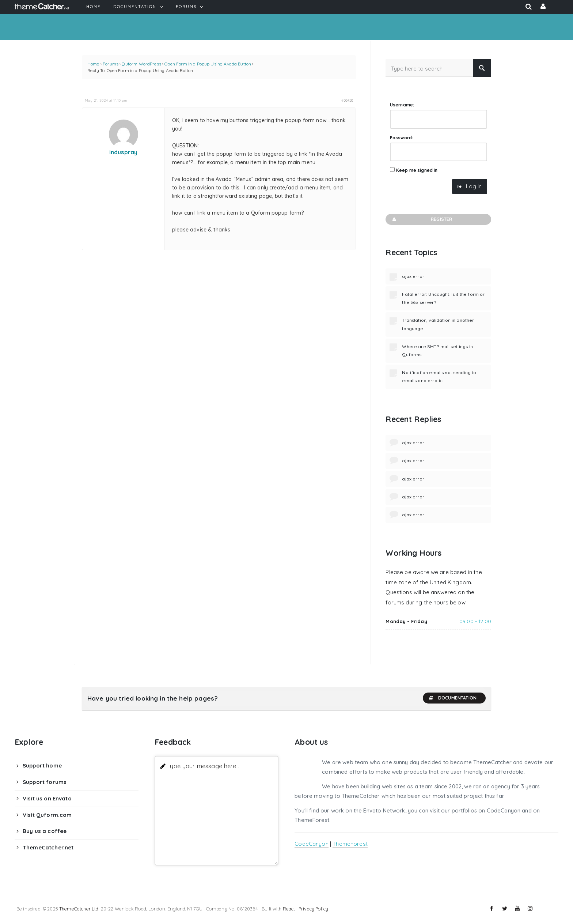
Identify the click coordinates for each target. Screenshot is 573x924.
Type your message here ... (204, 766)
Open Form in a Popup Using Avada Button (208, 64)
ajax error (413, 276)
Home (93, 64)
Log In (474, 186)
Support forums (45, 782)
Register (422, 219)
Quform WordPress (141, 64)
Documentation (452, 698)
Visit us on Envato (47, 798)
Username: (402, 105)
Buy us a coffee (45, 831)
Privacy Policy (313, 909)
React (289, 909)
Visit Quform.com (47, 815)
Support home (42, 765)
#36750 (347, 100)
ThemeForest (350, 844)
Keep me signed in (417, 170)
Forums (111, 64)
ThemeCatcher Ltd (79, 909)
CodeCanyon (312, 844)
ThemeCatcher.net (48, 847)
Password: (401, 138)
